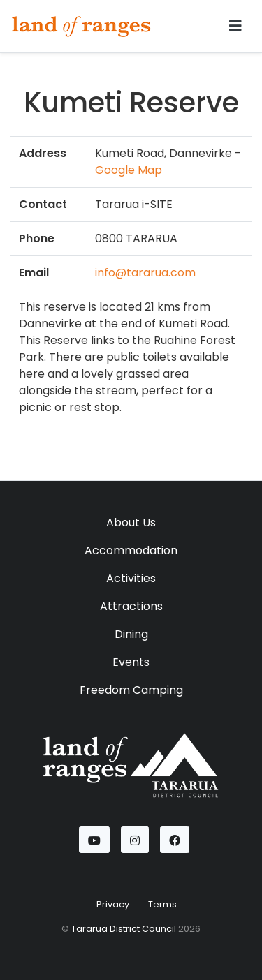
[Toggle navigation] (235, 26)
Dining (131, 634)
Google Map (129, 170)
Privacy (113, 904)
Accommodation (131, 550)
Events (131, 662)
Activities (131, 578)
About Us (131, 522)
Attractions (131, 606)
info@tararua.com (145, 273)
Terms (162, 904)
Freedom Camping (131, 690)
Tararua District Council (124, 929)
